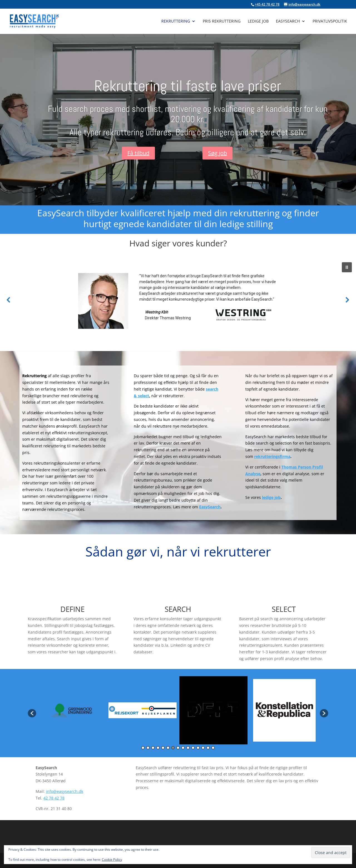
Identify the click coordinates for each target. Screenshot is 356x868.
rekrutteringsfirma (272, 456)
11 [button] (193, 748)
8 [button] (178, 748)
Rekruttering (176, 21)
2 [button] (148, 748)
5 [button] (163, 748)
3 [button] (153, 748)
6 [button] (168, 748)
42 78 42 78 (54, 798)
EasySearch (288, 21)
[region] (178, 300)
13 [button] (203, 748)
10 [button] (188, 748)
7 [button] (173, 748)
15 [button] (213, 748)
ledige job (271, 497)
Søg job (217, 153)
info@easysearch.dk (65, 791)
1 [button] (143, 748)
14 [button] (208, 748)
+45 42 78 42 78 (267, 4)
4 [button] (158, 748)
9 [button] (183, 748)
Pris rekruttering (222, 21)
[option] (72, 710)
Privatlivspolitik (330, 21)
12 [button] (198, 748)
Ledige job (258, 21)
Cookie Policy (112, 860)
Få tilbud (138, 153)
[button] (347, 267)
